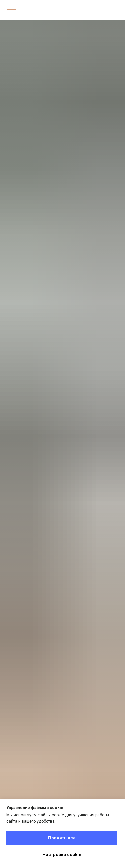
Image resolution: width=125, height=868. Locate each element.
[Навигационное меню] (11, 10)
